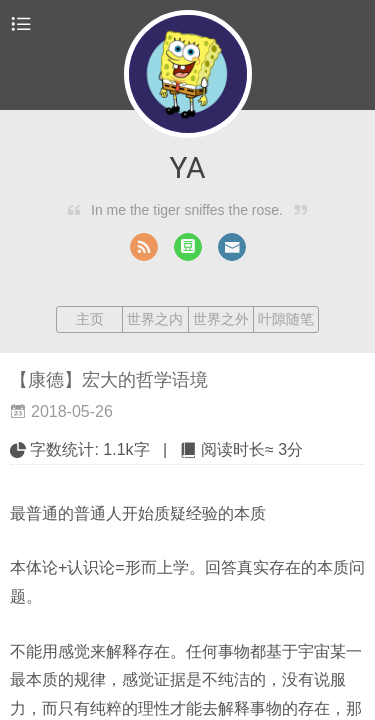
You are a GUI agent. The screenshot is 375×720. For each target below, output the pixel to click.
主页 (90, 319)
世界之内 (155, 319)
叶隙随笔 (286, 319)
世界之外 (221, 319)
